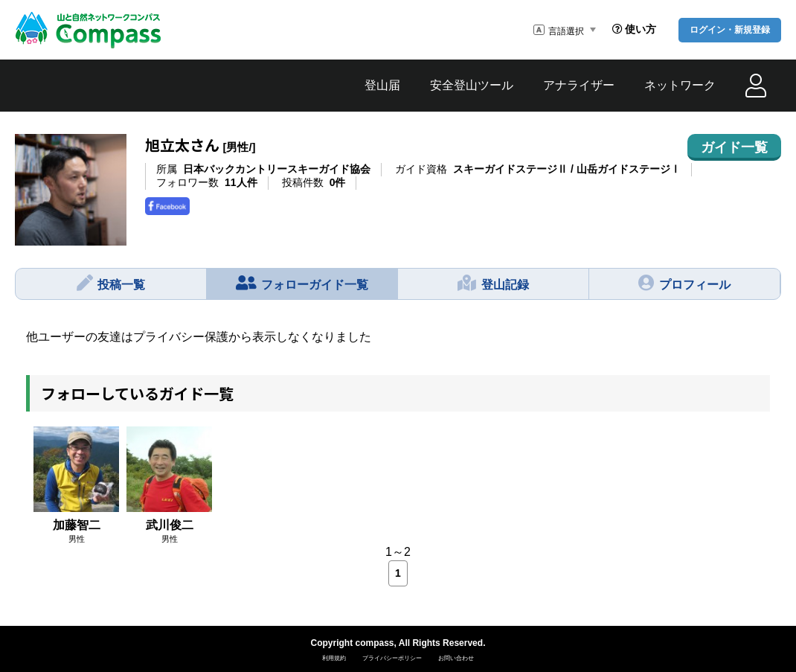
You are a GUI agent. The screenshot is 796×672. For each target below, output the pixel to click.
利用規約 (334, 658)
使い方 (634, 29)
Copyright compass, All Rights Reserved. (398, 643)
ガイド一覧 (734, 147)
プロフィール (684, 283)
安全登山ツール (472, 85)
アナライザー (579, 85)
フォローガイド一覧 (302, 283)
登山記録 (493, 283)
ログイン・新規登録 (730, 30)
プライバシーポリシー (392, 658)
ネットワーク (680, 85)
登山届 (382, 85)
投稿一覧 (111, 283)
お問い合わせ (456, 658)
